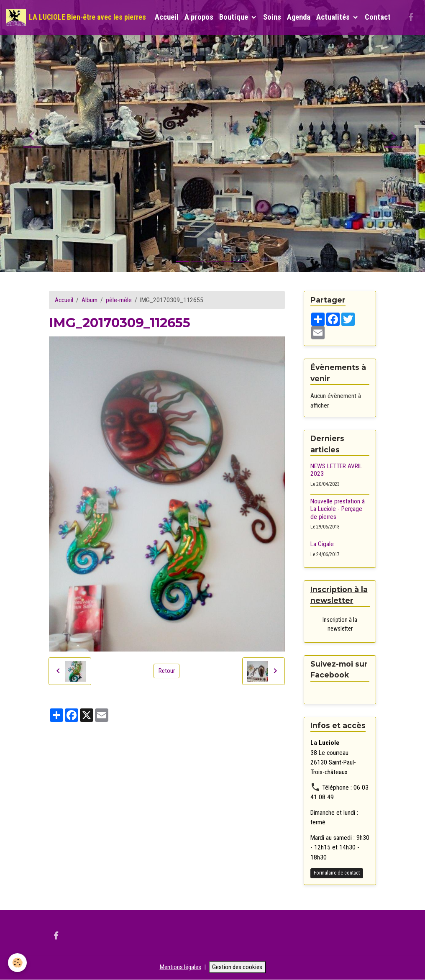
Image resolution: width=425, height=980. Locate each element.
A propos (199, 17)
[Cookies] (18, 963)
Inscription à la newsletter (340, 625)
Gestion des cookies (238, 967)
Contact (378, 17)
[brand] (76, 18)
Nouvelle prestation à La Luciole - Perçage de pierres (338, 509)
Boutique (234, 17)
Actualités (334, 17)
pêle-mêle (119, 300)
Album (90, 300)
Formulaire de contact (337, 873)
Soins (272, 17)
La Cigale (322, 544)
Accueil (167, 17)
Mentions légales (179, 967)
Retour (166, 671)
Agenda (299, 17)
